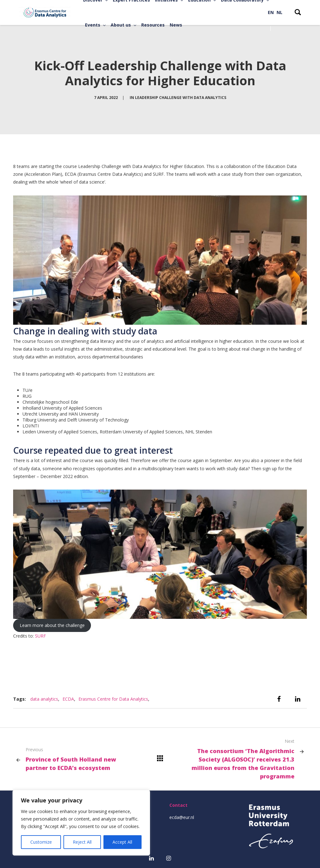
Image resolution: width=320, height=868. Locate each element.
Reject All (82, 842)
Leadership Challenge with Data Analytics (181, 98)
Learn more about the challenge (52, 625)
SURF (40, 636)
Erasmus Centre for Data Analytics (113, 699)
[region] (81, 823)
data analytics (44, 699)
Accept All (122, 842)
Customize (41, 842)
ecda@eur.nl (182, 817)
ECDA (68, 699)
